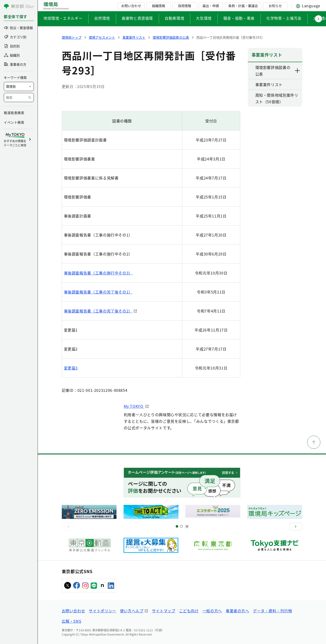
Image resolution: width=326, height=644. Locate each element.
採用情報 (185, 6)
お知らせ (275, 6)
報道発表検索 (14, 113)
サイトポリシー (102, 611)
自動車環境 (174, 18)
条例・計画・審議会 (243, 6)
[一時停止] (187, 526)
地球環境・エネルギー (63, 18)
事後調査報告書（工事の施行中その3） (98, 273)
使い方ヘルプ (132, 611)
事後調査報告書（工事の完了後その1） (98, 292)
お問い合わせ (131, 6)
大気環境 (204, 18)
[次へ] (296, 526)
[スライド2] (181, 526)
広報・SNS (72, 621)
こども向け (189, 611)
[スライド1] (177, 526)
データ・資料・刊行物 (272, 611)
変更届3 (71, 368)
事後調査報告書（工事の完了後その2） (98, 311)
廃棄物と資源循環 (137, 18)
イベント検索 (14, 122)
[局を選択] (19, 86)
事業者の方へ (237, 611)
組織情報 (159, 6)
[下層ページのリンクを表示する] (298, 71)
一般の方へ (212, 611)
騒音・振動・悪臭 (239, 18)
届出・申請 (211, 6)
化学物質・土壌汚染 (284, 18)
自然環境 (102, 18)
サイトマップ (164, 611)
